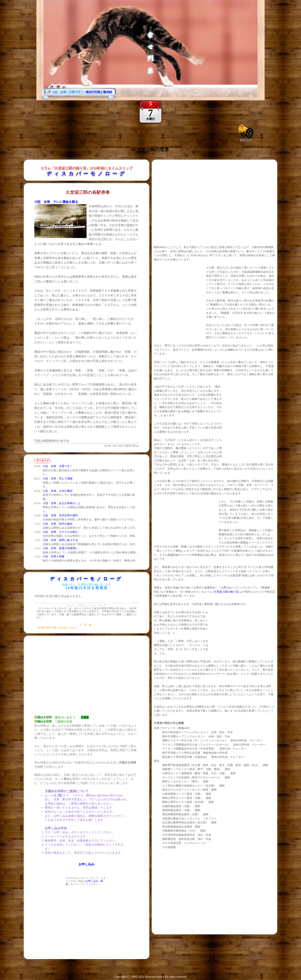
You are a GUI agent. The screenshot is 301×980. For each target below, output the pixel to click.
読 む (85, 717)
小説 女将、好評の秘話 (58, 524)
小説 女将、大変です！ (58, 466)
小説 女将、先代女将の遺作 (60, 515)
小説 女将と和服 (54, 556)
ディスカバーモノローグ (87, 174)
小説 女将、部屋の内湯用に (60, 548)
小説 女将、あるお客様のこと (62, 503)
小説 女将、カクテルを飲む (60, 532)
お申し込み (86, 864)
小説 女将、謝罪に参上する (60, 540)
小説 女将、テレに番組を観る (56, 202)
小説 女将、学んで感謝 (58, 478)
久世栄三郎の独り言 (226, 592)
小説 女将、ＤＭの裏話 (58, 491)
